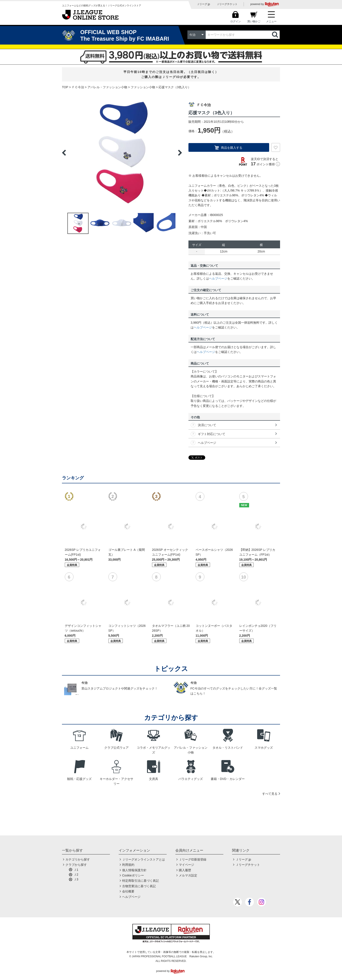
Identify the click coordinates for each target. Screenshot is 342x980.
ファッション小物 (143, 87)
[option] (122, 153)
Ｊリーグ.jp (203, 4)
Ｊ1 (76, 870)
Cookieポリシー (133, 875)
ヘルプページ (218, 278)
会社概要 (128, 891)
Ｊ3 (76, 879)
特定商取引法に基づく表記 (140, 881)
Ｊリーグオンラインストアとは (144, 859)
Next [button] (180, 153)
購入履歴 (185, 870)
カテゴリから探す (78, 859)
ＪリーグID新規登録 (193, 859)
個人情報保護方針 (134, 870)
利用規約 (128, 865)
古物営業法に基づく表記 (139, 886)
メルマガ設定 (188, 875)
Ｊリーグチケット (227, 4)
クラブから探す (76, 865)
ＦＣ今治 (78, 87)
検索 (275, 35)
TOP (65, 87)
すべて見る (270, 794)
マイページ (186, 865)
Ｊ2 (76, 875)
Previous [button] (64, 153)
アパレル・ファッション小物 (107, 87)
